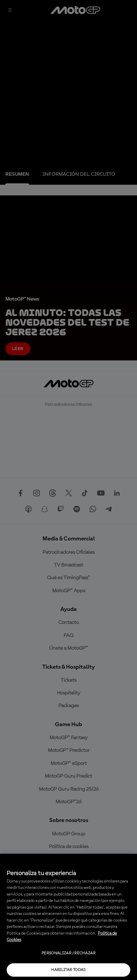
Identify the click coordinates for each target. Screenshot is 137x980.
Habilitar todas (68, 970)
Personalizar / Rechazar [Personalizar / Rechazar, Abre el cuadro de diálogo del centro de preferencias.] (68, 953)
